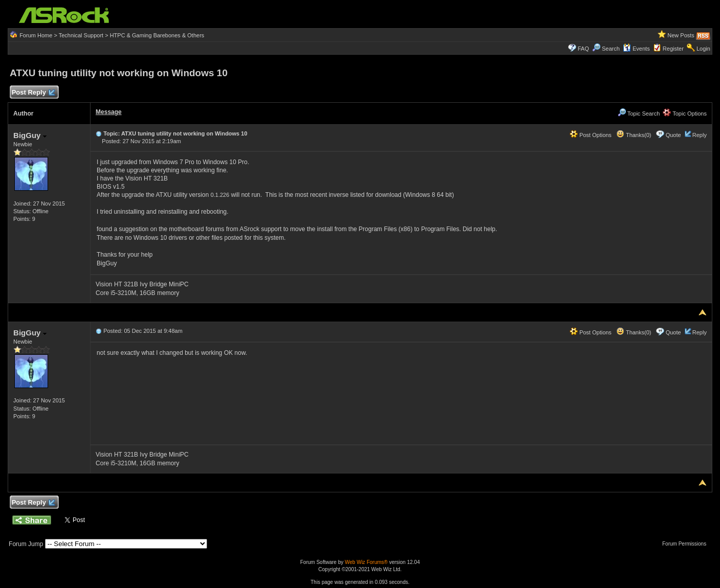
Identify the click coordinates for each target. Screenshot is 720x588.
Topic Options (685, 114)
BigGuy (30, 135)
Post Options (591, 135)
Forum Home (36, 35)
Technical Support (81, 35)
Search (611, 49)
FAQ (583, 49)
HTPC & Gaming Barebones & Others (157, 35)
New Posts (681, 35)
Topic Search (639, 114)
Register (673, 49)
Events (636, 49)
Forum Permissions (687, 544)
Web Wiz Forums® (366, 562)
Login (703, 49)
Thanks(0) (634, 135)
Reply (700, 135)
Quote (673, 135)
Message (109, 112)
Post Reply (33, 93)
